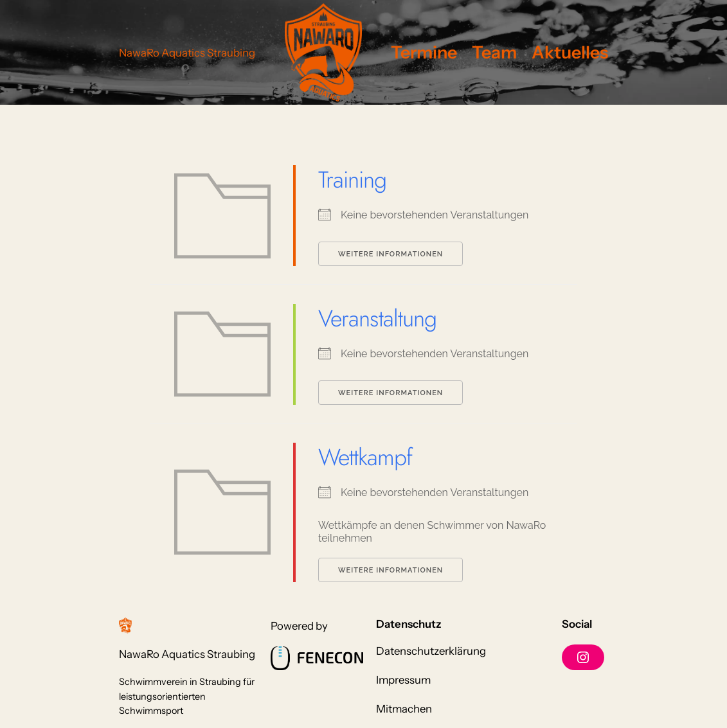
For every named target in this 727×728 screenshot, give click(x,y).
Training (352, 180)
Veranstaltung (377, 318)
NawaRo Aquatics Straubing (187, 53)
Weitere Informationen (390, 254)
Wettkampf (365, 457)
